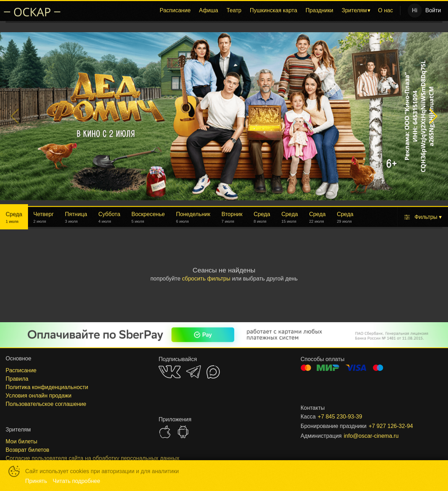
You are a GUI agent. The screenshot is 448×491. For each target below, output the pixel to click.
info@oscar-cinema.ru (371, 436)
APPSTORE (165, 432)
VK (170, 372)
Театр (234, 10)
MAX (213, 372)
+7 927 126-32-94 (391, 426)
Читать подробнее (77, 481)
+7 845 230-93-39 (340, 417)
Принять (36, 481)
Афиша (209, 10)
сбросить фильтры (206, 279)
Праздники (319, 10)
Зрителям (354, 10)
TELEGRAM (194, 372)
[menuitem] (175, 11)
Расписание (175, 10)
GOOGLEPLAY (183, 432)
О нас (386, 10)
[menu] (232, 11)
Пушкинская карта (274, 10)
